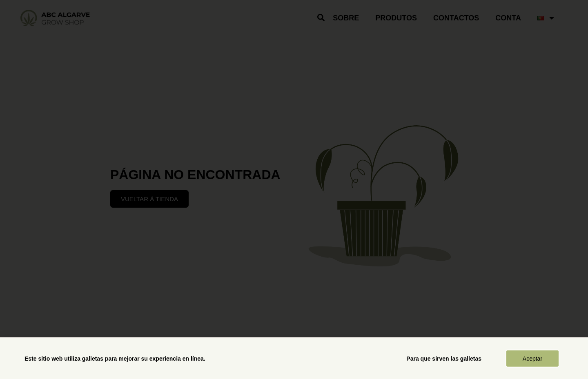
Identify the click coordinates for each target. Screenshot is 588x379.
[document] (294, 189)
